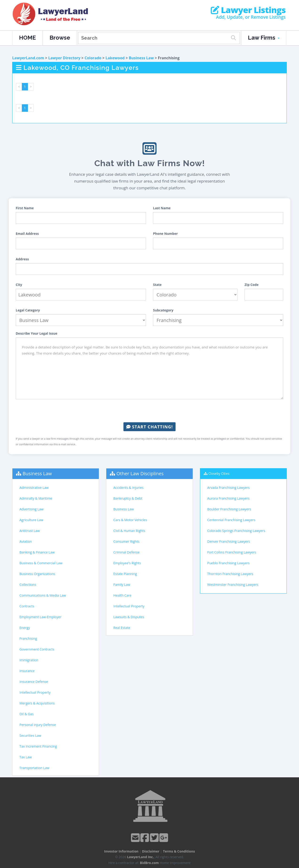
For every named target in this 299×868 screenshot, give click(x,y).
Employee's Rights (127, 563)
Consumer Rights (126, 541)
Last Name (162, 208)
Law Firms (264, 38)
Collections (28, 585)
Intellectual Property (35, 692)
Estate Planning (125, 574)
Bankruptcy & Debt (128, 498)
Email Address (27, 234)
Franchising (28, 638)
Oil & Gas (27, 714)
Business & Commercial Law (41, 563)
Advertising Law (31, 509)
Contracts (27, 606)
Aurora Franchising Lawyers (228, 498)
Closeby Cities (219, 473)
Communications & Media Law (43, 595)
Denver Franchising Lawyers (229, 541)
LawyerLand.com (28, 58)
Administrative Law (34, 488)
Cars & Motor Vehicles (130, 520)
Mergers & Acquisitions (37, 703)
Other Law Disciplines (140, 473)
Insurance (27, 671)
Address (22, 259)
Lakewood (115, 58)
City (19, 285)
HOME (27, 38)
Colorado (93, 58)
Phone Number (165, 234)
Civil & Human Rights (129, 531)
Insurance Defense (34, 682)
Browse (60, 38)
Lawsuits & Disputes (129, 617)
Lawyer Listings (248, 10)
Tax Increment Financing (38, 746)
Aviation (26, 541)
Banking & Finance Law (37, 552)
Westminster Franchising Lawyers (233, 585)
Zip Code (252, 285)
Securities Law (30, 735)
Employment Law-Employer (40, 617)
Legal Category (28, 310)
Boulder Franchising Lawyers (229, 509)
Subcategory (163, 310)
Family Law (122, 585)
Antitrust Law (30, 531)
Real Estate (122, 628)
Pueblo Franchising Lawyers (228, 563)
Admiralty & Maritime (36, 498)
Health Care (122, 595)
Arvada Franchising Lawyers (228, 488)
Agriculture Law (31, 520)
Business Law (141, 58)
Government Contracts (37, 649)
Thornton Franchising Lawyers (230, 574)
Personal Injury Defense (38, 725)
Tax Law (26, 757)
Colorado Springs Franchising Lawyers (236, 531)
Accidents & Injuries (128, 488)
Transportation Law (34, 768)
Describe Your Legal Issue (36, 333)
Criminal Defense (126, 552)
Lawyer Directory (64, 58)
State (157, 285)
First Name (25, 208)
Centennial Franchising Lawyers (231, 520)
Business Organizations (37, 574)
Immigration (29, 660)
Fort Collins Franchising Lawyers (232, 552)
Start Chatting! (149, 427)
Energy (25, 628)
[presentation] (149, 411)
